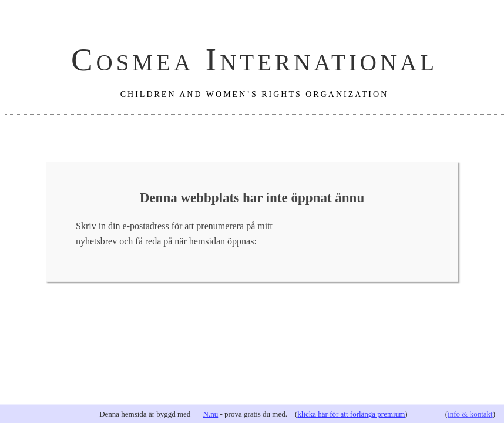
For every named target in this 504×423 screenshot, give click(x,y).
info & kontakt (470, 414)
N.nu (211, 414)
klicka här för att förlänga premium (351, 414)
